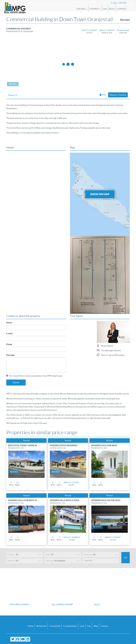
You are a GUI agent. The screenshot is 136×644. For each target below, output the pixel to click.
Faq (89, 626)
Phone (9, 344)
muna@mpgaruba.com (109, 350)
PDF (103, 95)
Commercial (55, 626)
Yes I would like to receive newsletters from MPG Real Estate (34, 376)
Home (31, 626)
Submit (16, 382)
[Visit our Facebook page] (18, 639)
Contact (122, 9)
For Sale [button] (82, 9)
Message (10, 355)
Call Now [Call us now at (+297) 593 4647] (119, 3)
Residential (41, 626)
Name (9, 323)
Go (126, 558)
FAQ (105, 9)
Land (82, 626)
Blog (112, 9)
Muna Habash (105, 346)
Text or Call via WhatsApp (111, 355)
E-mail (9, 333)
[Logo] (15, 7)
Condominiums (70, 626)
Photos (13, 95)
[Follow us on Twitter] (13, 639)
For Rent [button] (95, 9)
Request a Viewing (118, 95)
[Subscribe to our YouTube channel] (23, 639)
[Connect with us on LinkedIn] (28, 639)
